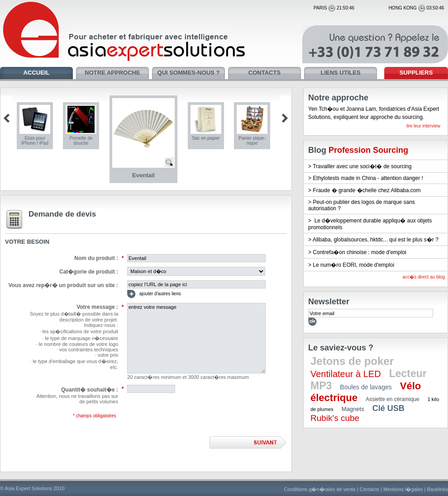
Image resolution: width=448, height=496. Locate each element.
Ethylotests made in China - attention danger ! (368, 178)
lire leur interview (423, 126)
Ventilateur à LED (346, 374)
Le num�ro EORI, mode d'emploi (353, 265)
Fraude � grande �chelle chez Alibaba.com (367, 190)
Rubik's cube (335, 418)
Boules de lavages (366, 387)
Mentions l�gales (403, 489)
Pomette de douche (81, 141)
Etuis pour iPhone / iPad (35, 141)
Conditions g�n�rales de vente (319, 489)
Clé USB (388, 408)
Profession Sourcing (368, 150)
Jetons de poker (352, 361)
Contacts (369, 489)
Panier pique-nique (252, 141)
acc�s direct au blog (424, 277)
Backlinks (438, 489)
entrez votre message (196, 338)
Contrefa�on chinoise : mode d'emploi (359, 252)
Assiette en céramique (393, 399)
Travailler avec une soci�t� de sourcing (362, 166)
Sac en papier (206, 138)
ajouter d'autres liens (154, 294)
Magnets (353, 409)
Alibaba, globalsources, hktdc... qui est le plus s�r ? (376, 240)
